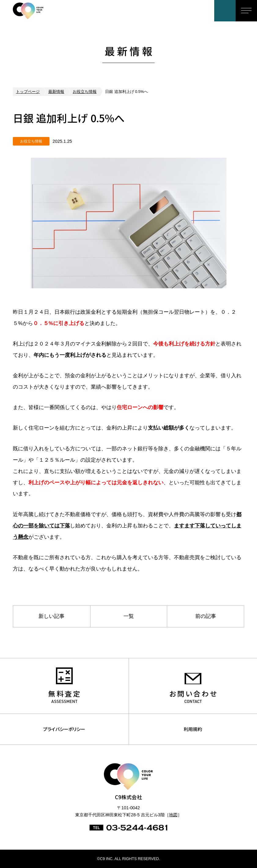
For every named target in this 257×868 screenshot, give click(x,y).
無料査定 (65, 694)
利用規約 (193, 729)
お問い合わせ (225, 11)
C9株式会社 (38, 11)
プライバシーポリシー (64, 729)
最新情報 (56, 92)
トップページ (28, 92)
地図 (173, 815)
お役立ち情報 (85, 92)
